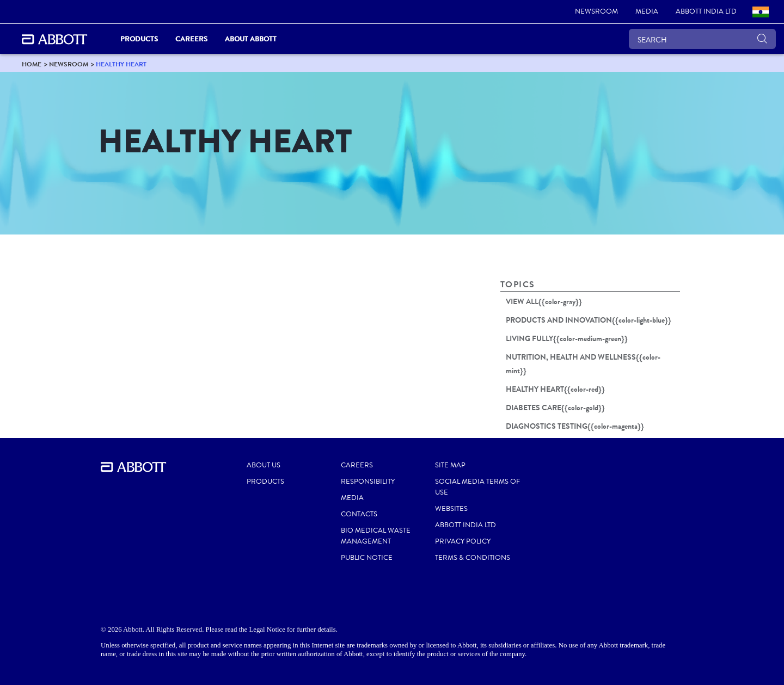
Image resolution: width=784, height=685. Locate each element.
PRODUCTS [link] (139, 39)
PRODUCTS (265, 482)
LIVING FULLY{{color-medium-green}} (567, 338)
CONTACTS (359, 514)
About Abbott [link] (251, 39)
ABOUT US (264, 465)
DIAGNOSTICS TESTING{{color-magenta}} (575, 426)
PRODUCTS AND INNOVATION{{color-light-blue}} (589, 320)
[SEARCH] (702, 39)
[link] (596, 12)
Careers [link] (191, 39)
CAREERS (357, 465)
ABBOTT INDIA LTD (465, 525)
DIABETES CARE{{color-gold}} (555, 408)
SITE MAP (450, 465)
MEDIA (352, 498)
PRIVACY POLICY (463, 541)
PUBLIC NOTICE (367, 558)
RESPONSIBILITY (368, 482)
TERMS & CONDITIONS (473, 558)
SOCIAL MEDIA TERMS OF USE (477, 487)
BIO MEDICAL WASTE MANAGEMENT (376, 536)
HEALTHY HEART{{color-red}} (555, 389)
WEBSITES (451, 509)
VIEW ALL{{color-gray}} (544, 301)
